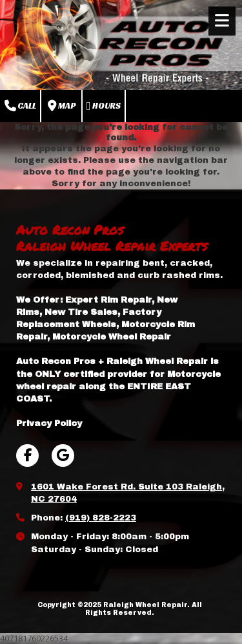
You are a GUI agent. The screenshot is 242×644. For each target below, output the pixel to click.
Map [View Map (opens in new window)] (62, 106)
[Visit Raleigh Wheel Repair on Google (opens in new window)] (63, 456)
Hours (104, 106)
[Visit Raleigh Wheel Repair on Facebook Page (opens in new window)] (27, 456)
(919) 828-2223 (101, 518)
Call (20, 106)
